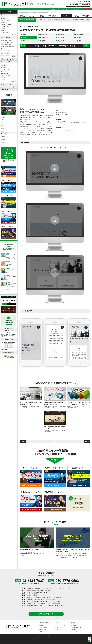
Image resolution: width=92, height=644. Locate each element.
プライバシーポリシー (76, 628)
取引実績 (58, 9)
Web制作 (3, 28)
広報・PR (51, 20)
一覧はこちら (6, 290)
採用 (46, 20)
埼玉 (2, 123)
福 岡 (24, 606)
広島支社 (3, 137)
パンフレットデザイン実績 (7, 43)
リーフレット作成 (5, 26)
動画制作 (3, 30)
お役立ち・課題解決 (9, 247)
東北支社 (3, 120)
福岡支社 (3, 139)
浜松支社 (3, 131)
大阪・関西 (69, 21)
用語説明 (42, 631)
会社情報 (53, 9)
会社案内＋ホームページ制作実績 (8, 47)
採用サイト (78, 9)
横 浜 (24, 597)
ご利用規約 (74, 630)
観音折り (46, 21)
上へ (89, 639)
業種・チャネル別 (5, 69)
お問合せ (87, 9)
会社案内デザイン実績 (6, 41)
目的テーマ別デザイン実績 (8, 59)
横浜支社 (3, 128)
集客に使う (4, 77)
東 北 (24, 591)
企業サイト (73, 9)
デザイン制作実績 (5, 37)
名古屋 (24, 602)
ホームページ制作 (5, 50)
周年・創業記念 (76, 20)
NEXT (86, 46)
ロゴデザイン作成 (5, 32)
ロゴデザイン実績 (5, 52)
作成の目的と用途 (5, 62)
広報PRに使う (4, 71)
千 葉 (24, 595)
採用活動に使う (5, 67)
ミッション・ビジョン (65, 9)
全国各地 (76, 21)
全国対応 (3, 142)
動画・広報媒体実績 (6, 54)
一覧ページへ (14, 35)
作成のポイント (5, 15)
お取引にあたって (44, 628)
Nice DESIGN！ (54, 21)
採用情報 (58, 630)
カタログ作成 (4, 22)
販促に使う (4, 79)
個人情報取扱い (75, 626)
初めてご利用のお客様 (45, 622)
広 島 (24, 604)
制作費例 (42, 626)
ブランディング (5, 73)
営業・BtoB (40, 20)
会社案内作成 (4, 18)
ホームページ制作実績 (43, 12)
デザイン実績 (34, 12)
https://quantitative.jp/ (69, 130)
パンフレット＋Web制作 (7, 24)
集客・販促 (57, 20)
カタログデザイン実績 (6, 45)
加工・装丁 (40, 21)
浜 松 (24, 600)
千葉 (2, 125)
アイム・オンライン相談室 (46, 624)
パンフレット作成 (5, 20)
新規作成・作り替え (6, 75)
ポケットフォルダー (85, 20)
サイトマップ (74, 631)
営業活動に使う (5, 65)
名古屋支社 (4, 134)
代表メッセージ (59, 628)
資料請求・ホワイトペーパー (78, 624)
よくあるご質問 (43, 630)
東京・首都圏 (62, 21)
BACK (24, 46)
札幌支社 (3, 117)
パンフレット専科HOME (24, 12)
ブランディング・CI (66, 20)
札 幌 (24, 589)
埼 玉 (24, 593)
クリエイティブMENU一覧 (8, 87)
